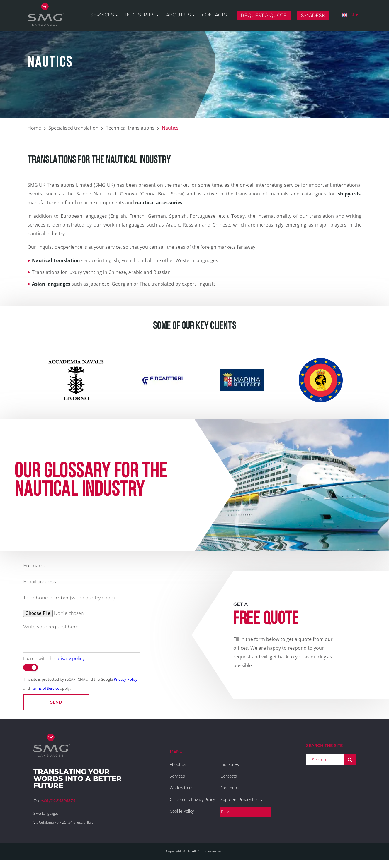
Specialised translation (73, 128)
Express (228, 812)
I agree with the (54, 658)
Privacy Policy (126, 679)
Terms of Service (45, 688)
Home (34, 128)
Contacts (214, 15)
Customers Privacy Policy (192, 799)
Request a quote (264, 16)
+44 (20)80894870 (58, 801)
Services (102, 15)
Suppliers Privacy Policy (241, 799)
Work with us (182, 788)
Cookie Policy (182, 811)
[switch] (30, 668)
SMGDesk (313, 16)
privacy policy (70, 658)
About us (178, 15)
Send (56, 702)
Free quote (231, 788)
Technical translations (130, 128)
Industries (140, 15)
